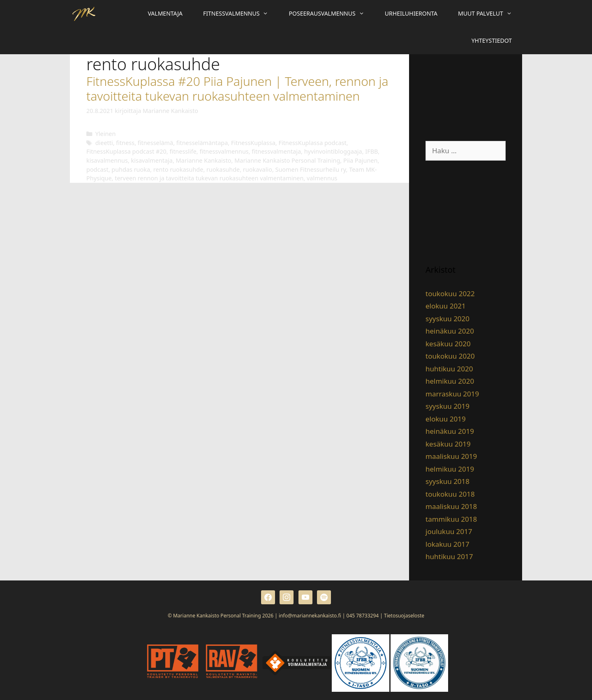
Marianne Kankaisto (204, 160)
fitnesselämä (155, 143)
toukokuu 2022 (450, 294)
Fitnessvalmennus (241, 14)
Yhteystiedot (492, 40)
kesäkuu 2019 (448, 444)
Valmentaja (165, 13)
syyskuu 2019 (447, 406)
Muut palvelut (490, 14)
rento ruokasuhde (178, 169)
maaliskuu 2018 (451, 506)
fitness (125, 143)
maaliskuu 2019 (451, 456)
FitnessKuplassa (253, 143)
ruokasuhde (223, 169)
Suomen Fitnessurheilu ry (311, 169)
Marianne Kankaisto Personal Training (287, 160)
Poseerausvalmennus (332, 14)
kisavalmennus (107, 160)
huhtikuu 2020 (449, 369)
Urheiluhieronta (411, 13)
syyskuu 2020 (447, 319)
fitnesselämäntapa (202, 143)
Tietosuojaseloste (404, 616)
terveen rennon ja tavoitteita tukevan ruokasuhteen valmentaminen (209, 178)
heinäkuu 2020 (450, 331)
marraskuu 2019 (452, 394)
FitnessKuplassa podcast (312, 143)
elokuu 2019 (446, 419)
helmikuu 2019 (450, 469)
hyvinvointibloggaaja (333, 151)
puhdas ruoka (131, 169)
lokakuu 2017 (447, 544)
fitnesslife (183, 151)
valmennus (322, 178)
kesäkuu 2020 (448, 344)
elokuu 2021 (446, 306)
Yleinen (106, 134)
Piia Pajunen (361, 160)
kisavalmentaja (152, 160)
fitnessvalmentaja (276, 151)
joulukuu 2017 (449, 531)
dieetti (104, 143)
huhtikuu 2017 (449, 556)
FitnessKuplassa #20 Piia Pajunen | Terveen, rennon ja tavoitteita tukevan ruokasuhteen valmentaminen (237, 89)
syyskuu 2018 (447, 481)
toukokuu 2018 (450, 494)
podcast (97, 169)
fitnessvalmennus (224, 151)
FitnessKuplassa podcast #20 (126, 151)
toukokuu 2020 (450, 356)
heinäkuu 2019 (450, 431)
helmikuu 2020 (450, 381)
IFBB (371, 151)
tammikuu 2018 (451, 519)
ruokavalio (258, 169)
